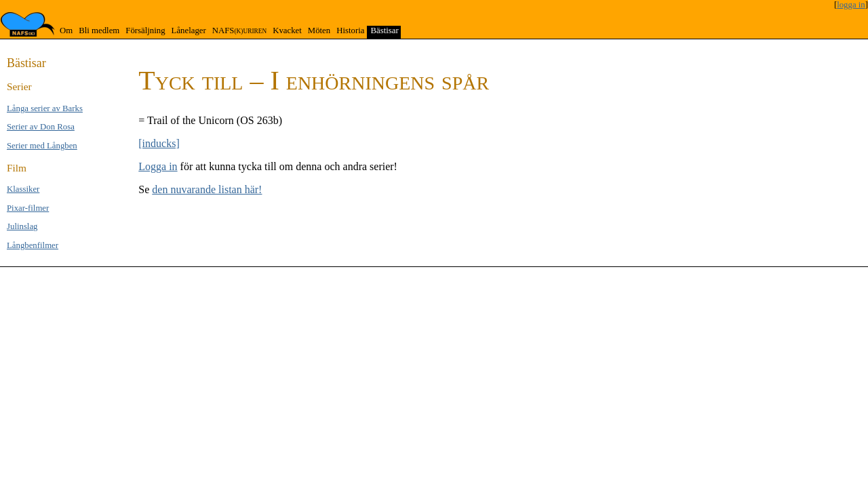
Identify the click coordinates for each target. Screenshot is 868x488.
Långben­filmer (33, 245)
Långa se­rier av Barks (45, 108)
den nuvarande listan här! (207, 189)
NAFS (239, 30)
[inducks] (159, 143)
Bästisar (384, 30)
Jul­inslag (22, 226)
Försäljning (145, 30)
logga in (851, 5)
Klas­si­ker (23, 189)
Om (66, 30)
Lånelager (189, 30)
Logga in (158, 166)
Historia (350, 30)
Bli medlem (99, 30)
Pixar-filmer (28, 208)
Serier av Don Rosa (41, 127)
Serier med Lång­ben (42, 146)
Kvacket (287, 30)
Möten (319, 30)
